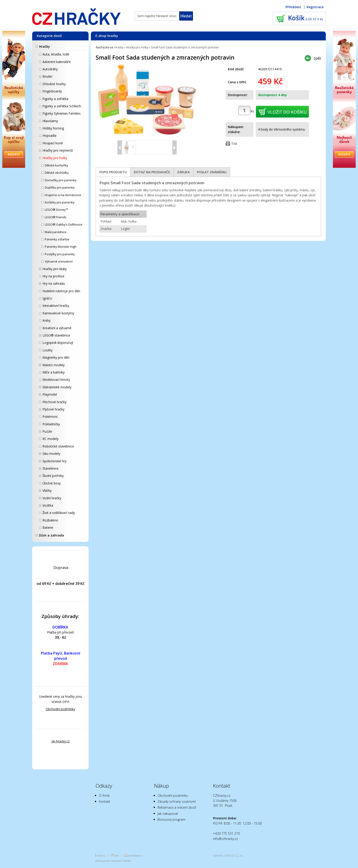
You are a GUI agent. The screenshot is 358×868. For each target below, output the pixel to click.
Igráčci (47, 298)
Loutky (47, 350)
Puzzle (47, 431)
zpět (317, 58)
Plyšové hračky (53, 409)
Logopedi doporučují (58, 343)
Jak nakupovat (168, 814)
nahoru (101, 855)
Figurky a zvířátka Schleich (62, 106)
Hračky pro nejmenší (58, 150)
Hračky (45, 46)
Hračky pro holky (55, 158)
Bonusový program (171, 819)
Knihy (46, 320)
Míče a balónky (54, 372)
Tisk (234, 143)
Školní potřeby (53, 476)
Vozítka (48, 505)
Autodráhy (50, 69)
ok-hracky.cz (61, 741)
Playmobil (50, 394)
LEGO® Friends (56, 217)
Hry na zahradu (54, 283)
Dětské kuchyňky (57, 165)
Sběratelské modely (57, 387)
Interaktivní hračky (56, 306)
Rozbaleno (50, 520)
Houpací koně (53, 143)
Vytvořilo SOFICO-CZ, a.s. (228, 855)
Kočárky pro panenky (60, 202)
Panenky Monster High (61, 247)
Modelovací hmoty (56, 380)
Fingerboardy (52, 91)
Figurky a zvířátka (55, 99)
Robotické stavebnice (58, 446)
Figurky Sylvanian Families (62, 113)
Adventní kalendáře (57, 62)
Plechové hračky (54, 402)
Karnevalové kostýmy (58, 313)
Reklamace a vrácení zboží (177, 807)
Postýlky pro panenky (60, 254)
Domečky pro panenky (61, 180)
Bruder (47, 76)
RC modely (50, 439)
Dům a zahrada (51, 535)
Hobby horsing (53, 128)
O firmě (104, 796)
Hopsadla (49, 135)
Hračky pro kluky (55, 269)
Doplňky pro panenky (60, 187)
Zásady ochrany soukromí (177, 801)
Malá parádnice (56, 232)
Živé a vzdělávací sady (59, 513)
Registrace (315, 7)
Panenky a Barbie (57, 239)
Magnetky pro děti (56, 357)
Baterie (48, 527)
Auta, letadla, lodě (56, 54)
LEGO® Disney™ (56, 210)
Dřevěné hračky (54, 84)
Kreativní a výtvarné (57, 328)
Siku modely (51, 454)
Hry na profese (53, 276)
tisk (116, 855)
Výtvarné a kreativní (59, 261)
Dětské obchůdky (57, 173)
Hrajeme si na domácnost (63, 195)
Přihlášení (293, 7)
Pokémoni (50, 417)
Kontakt (105, 801)
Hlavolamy (50, 121)
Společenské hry (54, 461)
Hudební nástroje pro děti (61, 291)
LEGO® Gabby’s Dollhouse (64, 224)
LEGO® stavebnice (56, 335)
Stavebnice (50, 468)
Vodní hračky (52, 498)
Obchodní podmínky (60, 709)
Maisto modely (54, 365)
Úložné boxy (52, 483)
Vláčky (47, 491)
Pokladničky (51, 424)
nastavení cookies (121, 861)
